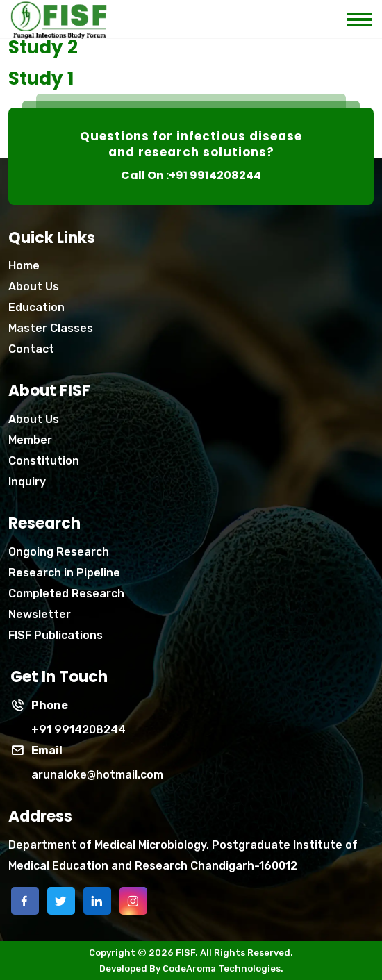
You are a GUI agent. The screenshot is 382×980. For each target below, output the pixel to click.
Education (36, 307)
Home (24, 266)
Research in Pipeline (64, 573)
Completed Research (66, 593)
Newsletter (40, 614)
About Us (34, 286)
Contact (31, 349)
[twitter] (61, 901)
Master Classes (51, 328)
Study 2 (43, 47)
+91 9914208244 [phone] (78, 730)
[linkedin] (97, 901)
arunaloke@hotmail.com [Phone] (97, 775)
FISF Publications (56, 635)
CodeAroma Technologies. (223, 969)
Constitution (44, 461)
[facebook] (25, 901)
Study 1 (41, 78)
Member (30, 440)
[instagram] (133, 901)
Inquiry (27, 482)
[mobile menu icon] (365, 16)
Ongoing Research (59, 552)
